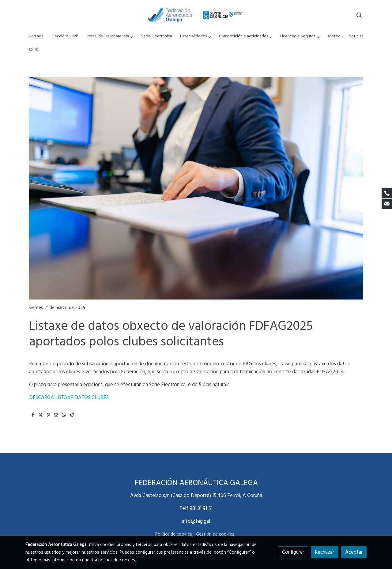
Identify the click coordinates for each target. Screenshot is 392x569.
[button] (110, 37)
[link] (196, 15)
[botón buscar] (359, 15)
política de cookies (117, 560)
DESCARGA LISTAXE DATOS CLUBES (69, 398)
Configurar (293, 552)
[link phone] (387, 193)
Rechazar (324, 552)
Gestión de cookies (215, 535)
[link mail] (387, 204)
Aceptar (354, 552)
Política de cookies (174, 535)
